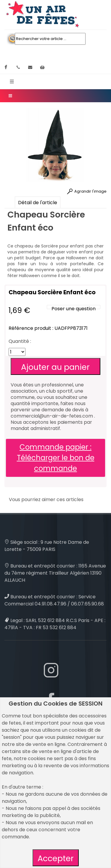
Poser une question (74, 309)
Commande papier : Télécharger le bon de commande (56, 458)
